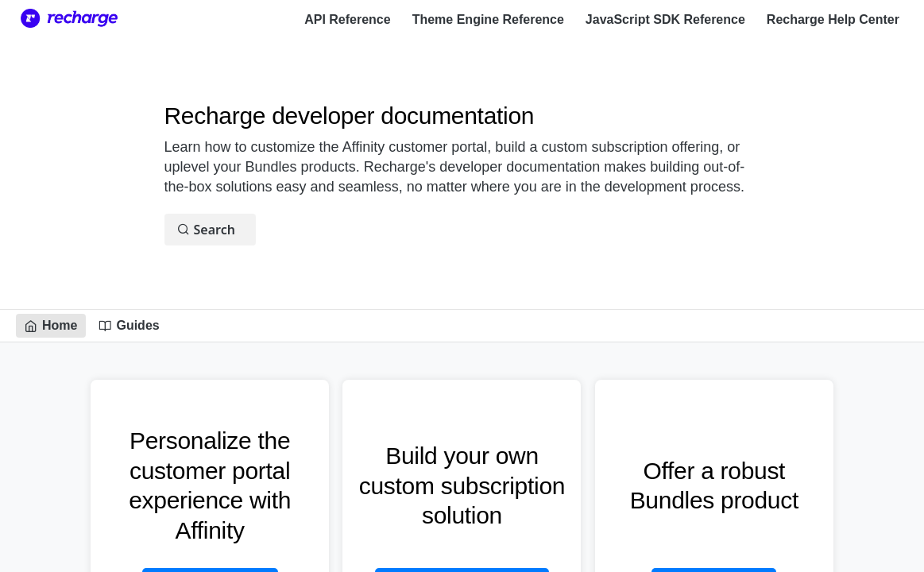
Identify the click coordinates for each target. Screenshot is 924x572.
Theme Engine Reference (488, 19)
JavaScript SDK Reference (665, 19)
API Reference (348, 19)
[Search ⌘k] (210, 230)
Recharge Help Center (833, 19)
